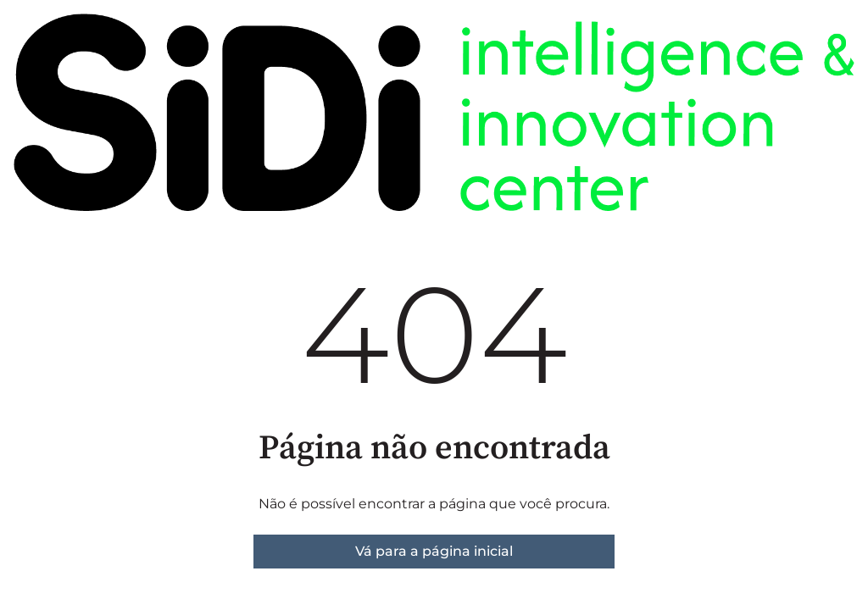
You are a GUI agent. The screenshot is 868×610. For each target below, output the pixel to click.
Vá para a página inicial (434, 551)
